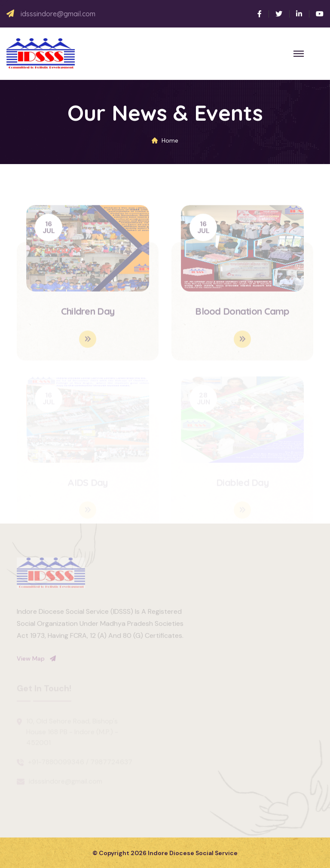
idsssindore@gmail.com (58, 14)
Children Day (88, 313)
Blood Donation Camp (242, 313)
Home (170, 140)
